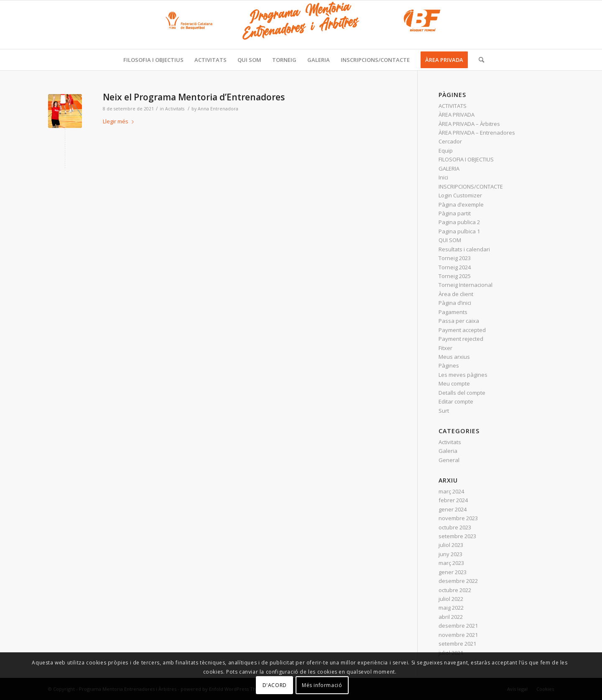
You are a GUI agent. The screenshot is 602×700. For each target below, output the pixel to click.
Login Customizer (460, 195)
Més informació (322, 685)
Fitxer (445, 348)
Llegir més (120, 121)
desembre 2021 (458, 626)
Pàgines (449, 365)
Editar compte (456, 401)
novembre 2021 (458, 635)
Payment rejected (461, 339)
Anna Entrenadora (218, 109)
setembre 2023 (457, 536)
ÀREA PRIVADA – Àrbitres (469, 124)
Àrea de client (456, 294)
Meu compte (454, 383)
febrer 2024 (453, 500)
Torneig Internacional (466, 285)
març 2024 (451, 491)
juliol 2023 (451, 545)
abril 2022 (451, 617)
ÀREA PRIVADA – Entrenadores (477, 133)
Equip (446, 151)
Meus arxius (454, 357)
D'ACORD (275, 685)
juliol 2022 (451, 599)
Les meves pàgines (463, 375)
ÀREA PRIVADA (457, 115)
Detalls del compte (462, 393)
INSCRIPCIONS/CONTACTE (471, 186)
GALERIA (449, 169)
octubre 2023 (455, 527)
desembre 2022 (458, 581)
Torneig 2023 (455, 258)
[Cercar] (479, 60)
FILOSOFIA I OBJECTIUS (466, 159)
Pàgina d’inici (455, 303)
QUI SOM (450, 240)
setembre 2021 (457, 644)
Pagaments (453, 312)
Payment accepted (462, 330)
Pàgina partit (455, 213)
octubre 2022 (455, 590)
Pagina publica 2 (459, 222)
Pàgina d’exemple (461, 204)
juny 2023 (450, 554)
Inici (443, 177)
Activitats (175, 109)
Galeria (448, 451)
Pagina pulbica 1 (459, 231)
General (449, 460)
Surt (444, 411)
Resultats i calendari (464, 249)
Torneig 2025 (455, 276)
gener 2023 (453, 572)
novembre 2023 (458, 518)
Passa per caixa (459, 321)
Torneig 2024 (455, 267)
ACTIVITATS (453, 106)
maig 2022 (451, 608)
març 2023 (451, 563)
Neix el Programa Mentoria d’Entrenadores (194, 97)
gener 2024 (453, 509)
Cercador (450, 141)
